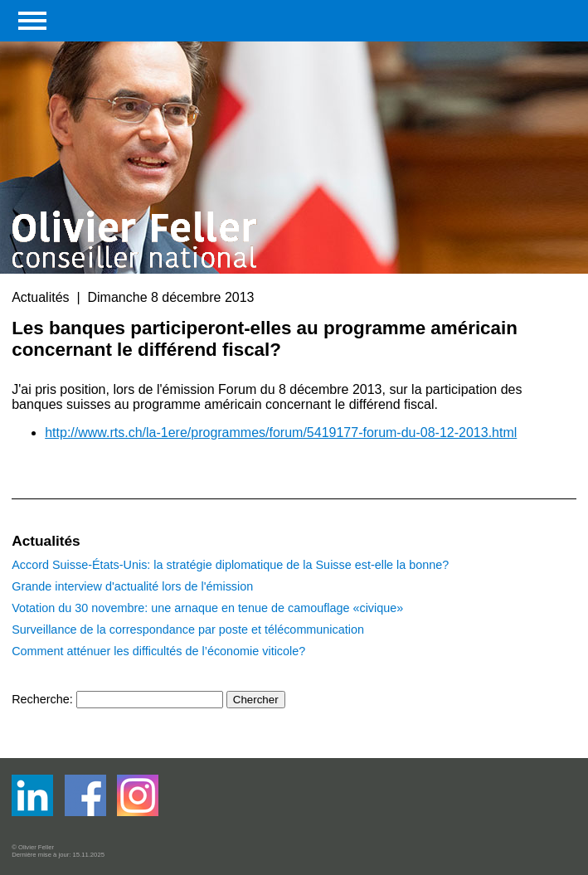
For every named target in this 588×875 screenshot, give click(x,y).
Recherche (41, 699)
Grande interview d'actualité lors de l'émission (132, 586)
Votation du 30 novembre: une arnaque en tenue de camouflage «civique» (207, 608)
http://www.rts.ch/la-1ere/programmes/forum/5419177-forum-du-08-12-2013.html (281, 433)
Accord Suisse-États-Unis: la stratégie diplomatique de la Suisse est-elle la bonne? (230, 565)
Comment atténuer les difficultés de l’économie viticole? (158, 651)
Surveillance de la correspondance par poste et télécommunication (188, 630)
